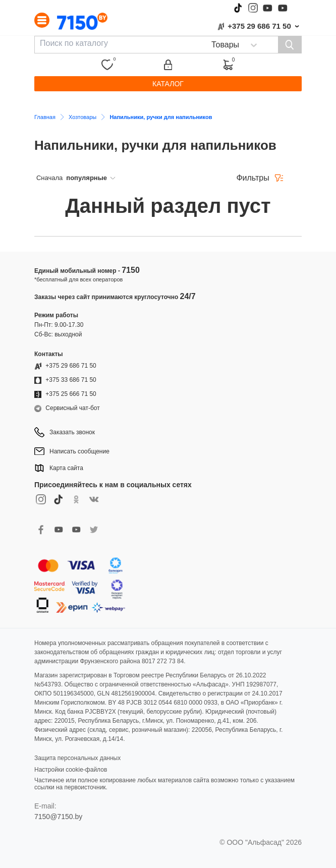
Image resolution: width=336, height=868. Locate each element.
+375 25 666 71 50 (71, 394)
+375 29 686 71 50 (259, 26)
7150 (131, 270)
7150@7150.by (58, 817)
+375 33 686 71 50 (71, 380)
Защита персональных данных (77, 758)
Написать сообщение (79, 451)
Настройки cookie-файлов (71, 770)
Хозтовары (82, 117)
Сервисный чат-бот (72, 408)
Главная (45, 117)
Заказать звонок (72, 432)
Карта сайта (66, 468)
